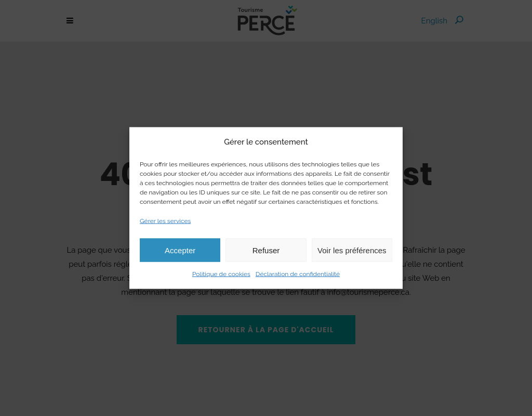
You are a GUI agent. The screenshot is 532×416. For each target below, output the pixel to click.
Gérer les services (165, 221)
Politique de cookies (221, 274)
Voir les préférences (352, 250)
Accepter (180, 250)
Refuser (266, 250)
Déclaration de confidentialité (298, 274)
